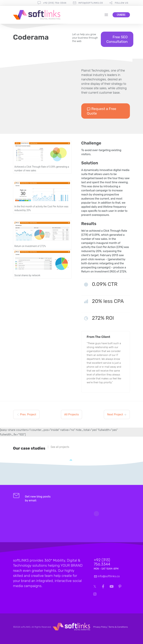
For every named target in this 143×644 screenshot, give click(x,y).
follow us (121, 3)
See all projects (60, 447)
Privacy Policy (100, 627)
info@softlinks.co (91, 3)
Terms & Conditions (118, 627)
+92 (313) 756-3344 (55, 3)
